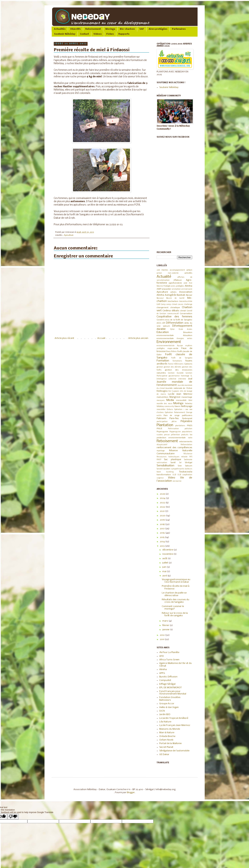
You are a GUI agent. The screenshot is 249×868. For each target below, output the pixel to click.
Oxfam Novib (166, 740)
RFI (191, 457)
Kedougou (162, 391)
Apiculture (69, 235)
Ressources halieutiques (168, 457)
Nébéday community (165, 407)
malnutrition (162, 397)
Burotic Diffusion (168, 677)
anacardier (167, 289)
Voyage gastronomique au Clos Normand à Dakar (176, 581)
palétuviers (187, 416)
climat (183, 311)
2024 (163, 498)
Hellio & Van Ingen (169, 707)
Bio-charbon (127, 29)
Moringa (110, 29)
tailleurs (189, 469)
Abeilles (165, 270)
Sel (180, 463)
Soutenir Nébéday (65, 34)
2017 (162, 529)
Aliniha (188, 286)
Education (163, 332)
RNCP (159, 460)
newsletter (161, 410)
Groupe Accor (167, 704)
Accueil (101, 338)
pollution (188, 429)
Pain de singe (172, 416)
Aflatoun (178, 280)
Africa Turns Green (169, 660)
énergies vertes (184, 339)
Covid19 (160, 320)
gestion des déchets (173, 367)
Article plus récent (64, 338)
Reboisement (93, 29)
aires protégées (178, 286)
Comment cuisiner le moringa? (173, 608)
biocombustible (186, 301)
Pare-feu (174, 418)
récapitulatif (162, 445)
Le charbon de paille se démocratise (174, 594)
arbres (173, 292)
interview (182, 379)
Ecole (181, 329)
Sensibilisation (165, 466)
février (166, 625)
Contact (84, 34)
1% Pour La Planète (169, 652)
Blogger (131, 793)
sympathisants (178, 469)
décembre (168, 550)
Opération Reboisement (175, 413)
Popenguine (162, 432)
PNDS (190, 426)
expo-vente (173, 348)
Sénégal (189, 463)
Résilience (188, 454)
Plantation (165, 425)
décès (159, 323)
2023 (163, 503)
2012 (162, 635)
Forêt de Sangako (182, 358)
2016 (163, 533)
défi (164, 323)
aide (185, 283)
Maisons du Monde (170, 729)
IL (191, 376)
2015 (162, 537)
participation (162, 422)
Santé (173, 463)
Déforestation (175, 323)
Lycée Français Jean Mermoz (175, 725)
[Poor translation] (13, 817)
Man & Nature (167, 733)
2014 (163, 542)
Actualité (164, 277)
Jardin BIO (165, 714)
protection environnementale (171, 438)
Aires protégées (158, 29)
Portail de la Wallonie (170, 743)
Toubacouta (186, 472)
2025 (163, 494)
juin (165, 567)
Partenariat (187, 419)
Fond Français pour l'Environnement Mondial (173, 693)
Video (172, 478)
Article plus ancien (138, 338)
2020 (163, 516)
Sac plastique (172, 460)
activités (188, 273)
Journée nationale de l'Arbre (179, 388)
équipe (180, 346)
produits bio (187, 435)
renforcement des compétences (174, 448)
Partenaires (179, 29)
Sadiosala (188, 460)
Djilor (172, 329)
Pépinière (186, 421)
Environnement (169, 342)
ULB (174, 475)
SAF (142, 29)
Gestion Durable (176, 373)
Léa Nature (165, 722)
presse (167, 435)
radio (190, 438)
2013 (162, 546)
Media (170, 400)
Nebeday (189, 404)
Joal (190, 379)
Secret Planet (166, 747)
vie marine (177, 481)
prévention (175, 435)
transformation (164, 475)
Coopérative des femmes (174, 317)
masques (161, 400)
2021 (162, 511)
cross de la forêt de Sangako (178, 320)
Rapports (124, 34)
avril (165, 576)
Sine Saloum (185, 466)
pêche (174, 422)
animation (176, 289)
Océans (170, 410)
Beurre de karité (175, 298)
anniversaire (187, 289)
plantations (180, 426)
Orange (189, 413)
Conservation (186, 314)
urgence (160, 478)
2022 (163, 507)
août (165, 559)
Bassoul (160, 298)
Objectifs (75, 29)
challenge (188, 304)
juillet (165, 563)
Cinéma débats (171, 311)
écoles (190, 329)
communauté (173, 314)
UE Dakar (164, 754)
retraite (184, 457)
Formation (163, 361)
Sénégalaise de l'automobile (174, 751)
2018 (162, 524)
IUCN (162, 711)
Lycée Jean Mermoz (180, 394)
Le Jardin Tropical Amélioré (174, 718)
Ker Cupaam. (174, 391)
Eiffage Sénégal (167, 684)
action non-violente (168, 273)
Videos (98, 34)
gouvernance (174, 376)
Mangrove (175, 397)
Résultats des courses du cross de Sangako (175, 601)
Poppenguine (175, 432)
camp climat (172, 304)
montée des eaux (164, 404)
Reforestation (186, 445)
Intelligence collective (166, 379)
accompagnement (177, 270)
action (189, 270)
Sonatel (160, 469)
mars (165, 621)
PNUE (159, 429)
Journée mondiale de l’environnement (174, 384)
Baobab (181, 295)
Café (158, 304)
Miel (190, 400)
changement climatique (168, 308)
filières (174, 352)
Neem (177, 406)
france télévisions (176, 364)
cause (180, 304)
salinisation (162, 463)
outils (159, 416)
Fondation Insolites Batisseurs (170, 699)
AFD (162, 656)
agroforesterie (175, 283)
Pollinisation (173, 429)
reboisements (186, 442)
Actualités (60, 29)
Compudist (165, 680)
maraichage (187, 397)
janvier (166, 630)
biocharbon (173, 301)
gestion (160, 367)
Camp (163, 304)
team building (165, 472)
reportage (161, 451)
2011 (162, 639)
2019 (158, 270)
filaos (168, 352)
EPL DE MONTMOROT (171, 688)
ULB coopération (185, 475)
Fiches (110, 34)
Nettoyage (187, 406)
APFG (162, 673)
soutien (167, 469)
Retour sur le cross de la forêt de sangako (175, 614)
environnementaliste (166, 346)
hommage (185, 376)
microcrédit (181, 400)
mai (165, 572)
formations (177, 361)
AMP (159, 289)
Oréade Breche (167, 736)
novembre (168, 554)
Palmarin (161, 418)
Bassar (189, 295)
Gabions (188, 364)
